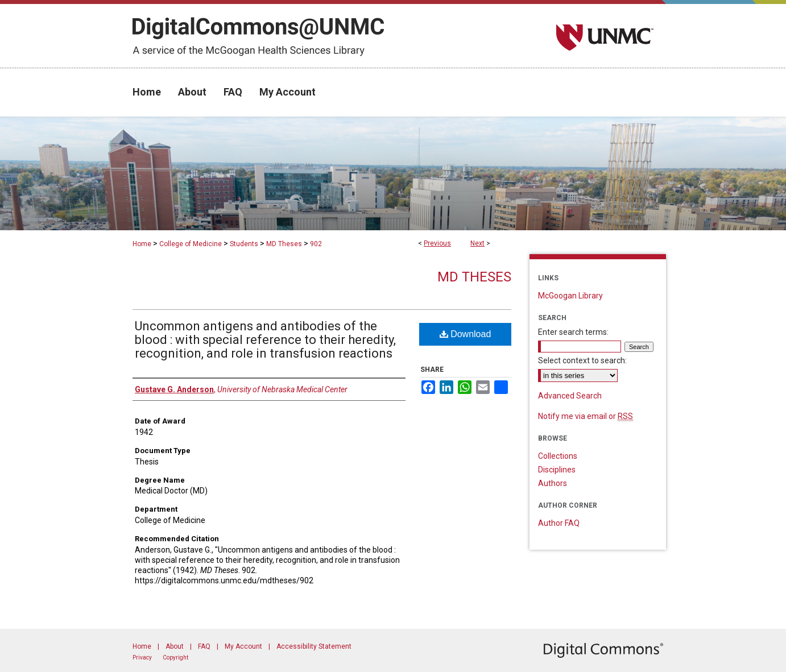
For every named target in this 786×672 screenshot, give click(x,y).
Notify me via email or (586, 416)
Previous (437, 243)
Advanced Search (570, 396)
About (175, 646)
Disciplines (557, 470)
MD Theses (284, 244)
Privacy (142, 658)
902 (316, 244)
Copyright (175, 658)
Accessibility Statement (314, 646)
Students (244, 244)
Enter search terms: (573, 332)
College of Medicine (191, 244)
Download (466, 334)
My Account (243, 646)
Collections (558, 456)
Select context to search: (582, 360)
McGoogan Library (570, 296)
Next (477, 243)
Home (142, 244)
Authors (553, 483)
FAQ (204, 646)
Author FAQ (559, 523)
